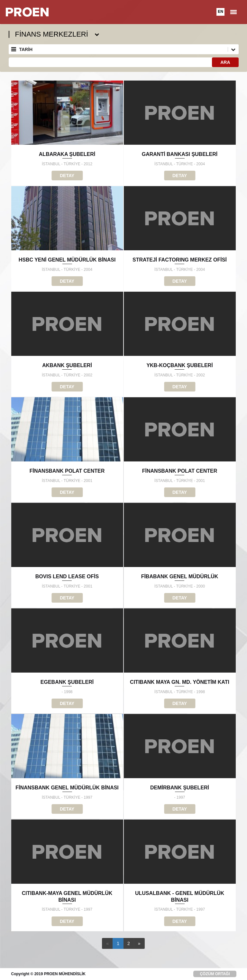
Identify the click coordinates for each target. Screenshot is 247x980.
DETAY (67, 176)
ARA (225, 62)
